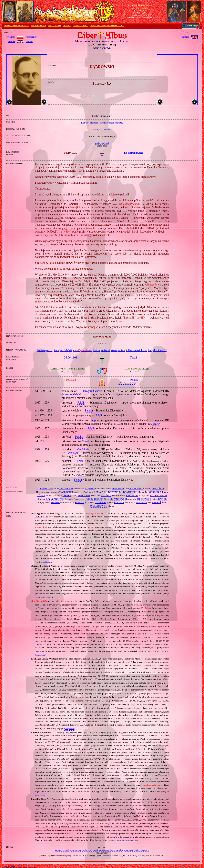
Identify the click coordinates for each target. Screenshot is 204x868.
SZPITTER (119, 502)
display (11, 41)
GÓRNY (41, 495)
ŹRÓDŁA (67, 26)
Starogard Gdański (63, 350)
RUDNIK (55, 502)
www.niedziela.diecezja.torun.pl (137, 850)
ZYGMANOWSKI (99, 506)
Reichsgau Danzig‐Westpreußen (109, 350)
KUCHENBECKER (94, 499)
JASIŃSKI (106, 495)
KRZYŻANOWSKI (55, 499)
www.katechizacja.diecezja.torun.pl (84, 850)
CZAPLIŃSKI (65, 492)
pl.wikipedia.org (47, 562)
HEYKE (67, 495)
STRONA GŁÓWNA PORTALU (16, 26)
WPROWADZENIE (39, 26)
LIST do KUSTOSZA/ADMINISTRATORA (107, 26)
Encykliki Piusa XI (157, 350)
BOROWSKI (118, 489)
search (29, 41)
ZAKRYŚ (156, 502)
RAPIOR (162, 499)
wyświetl (10, 37)
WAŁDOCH (142, 502)
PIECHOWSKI (144, 499)
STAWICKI (101, 502)
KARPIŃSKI (132, 495)
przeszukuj (31, 37)
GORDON (154, 492)
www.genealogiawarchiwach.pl (111, 850)
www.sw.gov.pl (47, 597)
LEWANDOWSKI (118, 499)
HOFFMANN (84, 495)
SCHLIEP (79, 502)
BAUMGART (47, 489)
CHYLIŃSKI (136, 489)
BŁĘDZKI (90, 489)
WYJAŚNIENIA (55, 26)
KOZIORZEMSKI (159, 495)
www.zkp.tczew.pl (62, 850)
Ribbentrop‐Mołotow (136, 350)
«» (83, 350)
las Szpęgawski (45, 350)
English (185, 37)
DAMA (97, 492)
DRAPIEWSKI (130, 492)
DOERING (113, 492)
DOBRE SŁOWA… (80, 26)
